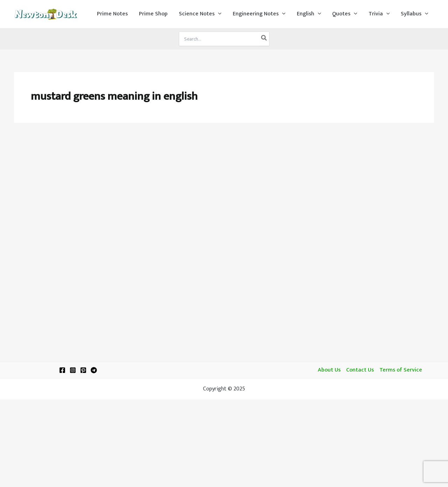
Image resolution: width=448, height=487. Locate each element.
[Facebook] (62, 370)
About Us (329, 370)
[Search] (264, 39)
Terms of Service (401, 370)
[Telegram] (94, 370)
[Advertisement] (224, 183)
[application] (218, 14)
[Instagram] (73, 370)
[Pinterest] (83, 370)
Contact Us (360, 370)
